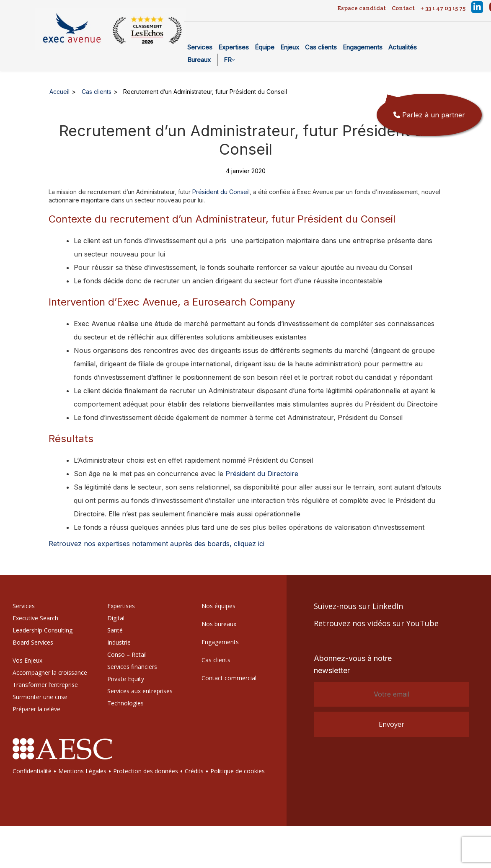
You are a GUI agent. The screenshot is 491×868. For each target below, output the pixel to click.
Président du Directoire (262, 474)
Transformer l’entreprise (45, 685)
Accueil (59, 92)
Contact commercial (229, 678)
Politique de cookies (238, 771)
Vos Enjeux (27, 660)
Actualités (403, 47)
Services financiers (132, 667)
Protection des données (146, 771)
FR (228, 60)
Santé (115, 630)
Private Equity (126, 679)
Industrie (119, 642)
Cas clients (321, 47)
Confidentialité (32, 771)
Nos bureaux (219, 624)
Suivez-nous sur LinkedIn (358, 606)
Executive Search (35, 618)
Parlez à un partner (429, 115)
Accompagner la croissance (50, 672)
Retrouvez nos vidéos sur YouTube (376, 623)
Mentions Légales (82, 771)
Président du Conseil (221, 192)
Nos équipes (218, 606)
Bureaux (199, 60)
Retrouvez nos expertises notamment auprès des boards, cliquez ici (156, 544)
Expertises (234, 47)
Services (200, 47)
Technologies (125, 703)
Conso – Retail (127, 654)
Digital (116, 618)
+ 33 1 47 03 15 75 (443, 8)
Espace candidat (362, 8)
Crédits (194, 771)
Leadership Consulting (43, 630)
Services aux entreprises (140, 691)
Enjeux (290, 47)
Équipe (265, 47)
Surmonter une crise (40, 697)
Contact (403, 8)
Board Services (33, 642)
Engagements (363, 47)
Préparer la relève (36, 709)
